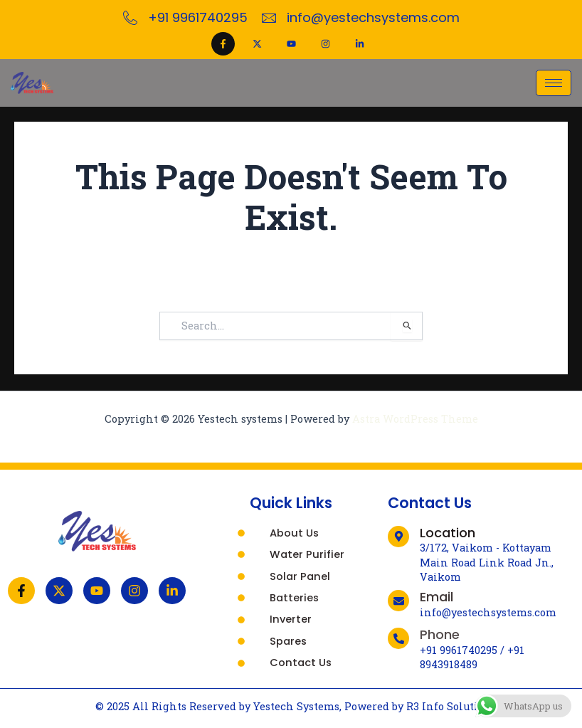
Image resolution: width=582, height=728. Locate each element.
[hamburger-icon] (554, 83)
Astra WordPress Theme (415, 419)
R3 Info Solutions (451, 706)
